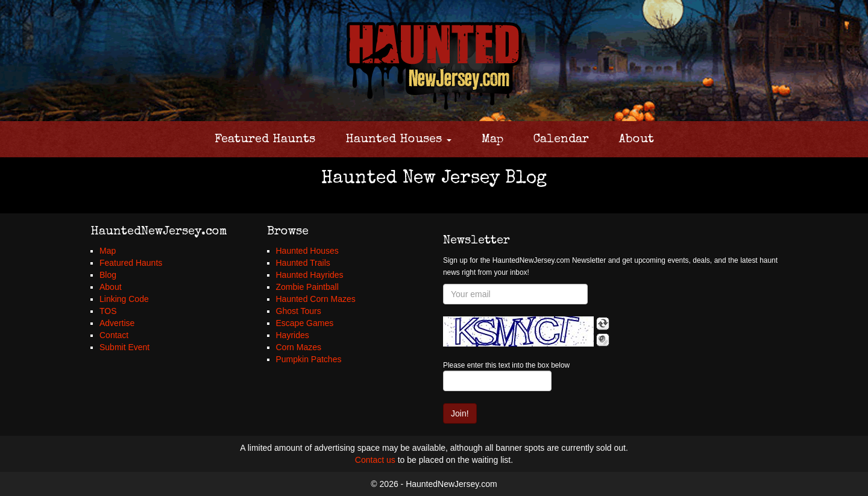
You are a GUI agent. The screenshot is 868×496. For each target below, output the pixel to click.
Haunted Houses (398, 140)
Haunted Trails (303, 263)
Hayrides (293, 335)
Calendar (561, 140)
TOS (108, 311)
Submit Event (124, 347)
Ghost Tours (299, 311)
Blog (108, 275)
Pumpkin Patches (309, 359)
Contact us (375, 460)
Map (492, 140)
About (637, 140)
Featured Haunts (265, 140)
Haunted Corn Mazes (316, 299)
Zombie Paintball (307, 287)
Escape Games (305, 323)
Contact (114, 335)
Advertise (117, 323)
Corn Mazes (299, 347)
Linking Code (124, 299)
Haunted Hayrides (310, 275)
